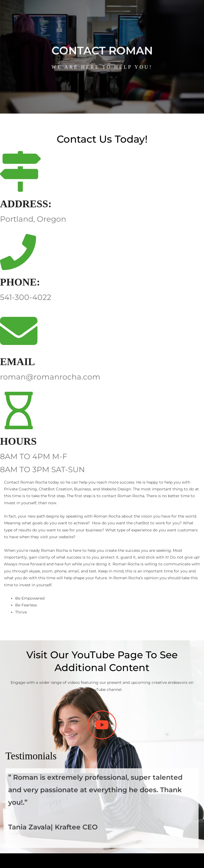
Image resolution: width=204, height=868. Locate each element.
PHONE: (20, 282)
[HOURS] (19, 411)
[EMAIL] (19, 331)
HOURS (18, 441)
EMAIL (17, 362)
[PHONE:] (18, 252)
